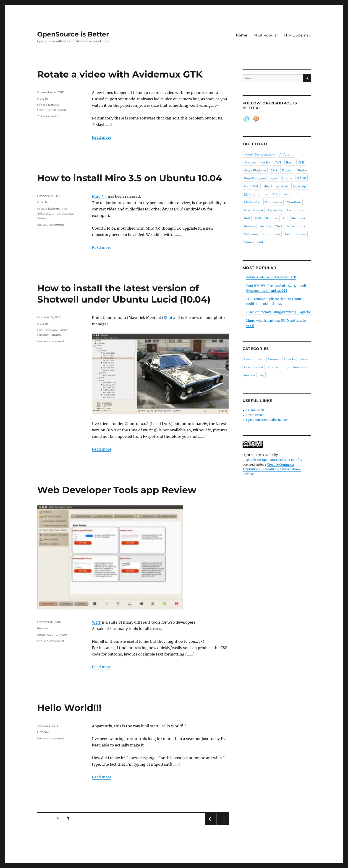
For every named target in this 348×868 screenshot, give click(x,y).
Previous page (211, 825)
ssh (278, 234)
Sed (279, 226)
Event (249, 359)
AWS (278, 162)
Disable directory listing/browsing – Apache (279, 312)
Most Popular (266, 35)
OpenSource (47, 110)
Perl (247, 218)
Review (43, 628)
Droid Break (255, 415)
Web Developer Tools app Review (117, 490)
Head (268, 186)
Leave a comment (51, 225)
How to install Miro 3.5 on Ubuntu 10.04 (130, 178)
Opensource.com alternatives (267, 420)
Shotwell (172, 318)
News (304, 359)
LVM (275, 194)
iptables (282, 186)
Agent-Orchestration (259, 154)
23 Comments (47, 116)
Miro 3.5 (99, 196)
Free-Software (48, 330)
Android (250, 162)
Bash (290, 162)
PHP (258, 218)
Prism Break (255, 410)
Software (251, 234)
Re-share (300, 367)
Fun (260, 359)
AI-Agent (286, 154)
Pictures (43, 335)
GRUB (302, 178)
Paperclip (275, 210)
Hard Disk (252, 186)
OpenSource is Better (73, 34)
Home (241, 35)
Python (250, 226)
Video (62, 110)
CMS (301, 162)
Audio (265, 162)
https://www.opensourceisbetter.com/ (271, 460)
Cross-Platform (48, 105)
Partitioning (295, 210)
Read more (102, 137)
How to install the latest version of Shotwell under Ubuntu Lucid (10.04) (124, 294)
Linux (56, 213)
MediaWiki (252, 202)
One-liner (294, 202)
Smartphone (296, 226)
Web (63, 635)
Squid (266, 234)
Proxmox (299, 218)
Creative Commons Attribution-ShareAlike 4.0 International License (272, 469)
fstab (273, 178)
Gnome (287, 178)
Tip (262, 375)
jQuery (249, 194)
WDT (96, 622)
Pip (285, 218)
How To (43, 98)
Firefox (302, 170)
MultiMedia (273, 202)
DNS (274, 170)
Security (266, 226)
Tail (287, 234)
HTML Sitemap (298, 35)
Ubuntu (67, 213)
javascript (300, 186)
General (43, 732)
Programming (278, 367)
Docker (287, 170)
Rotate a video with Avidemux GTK (120, 74)
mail (286, 194)
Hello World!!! (69, 708)
